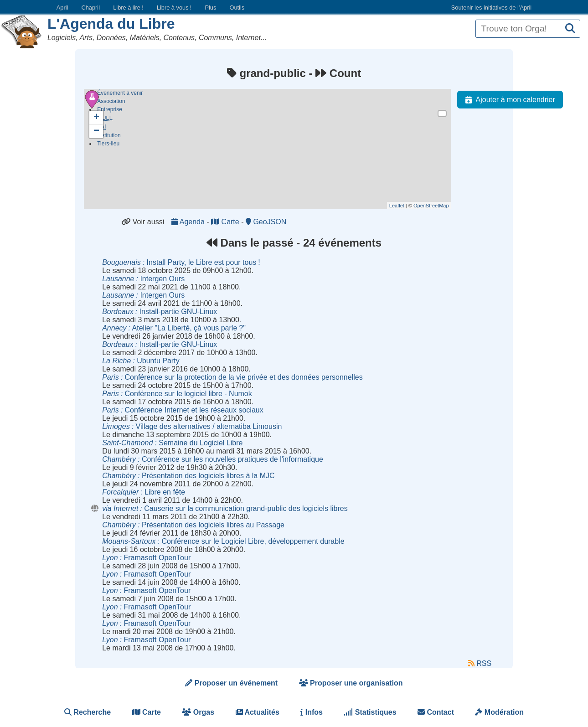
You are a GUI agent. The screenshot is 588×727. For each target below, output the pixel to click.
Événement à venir (120, 93)
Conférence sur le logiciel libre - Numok (177, 394)
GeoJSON (266, 222)
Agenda (189, 222)
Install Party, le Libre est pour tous (181, 262)
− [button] (96, 131)
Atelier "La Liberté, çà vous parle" (174, 328)
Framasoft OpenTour (146, 558)
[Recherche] (570, 29)
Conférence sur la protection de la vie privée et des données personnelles (232, 377)
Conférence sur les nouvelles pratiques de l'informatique (213, 459)
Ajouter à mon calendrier (508, 100)
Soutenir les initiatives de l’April (491, 8)
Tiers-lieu (108, 145)
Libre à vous (174, 8)
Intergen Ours (143, 279)
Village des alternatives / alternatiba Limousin (192, 426)
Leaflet (397, 206)
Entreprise (110, 109)
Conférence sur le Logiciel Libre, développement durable (223, 541)
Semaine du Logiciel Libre (172, 443)
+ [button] (96, 118)
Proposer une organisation (351, 683)
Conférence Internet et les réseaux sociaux (183, 410)
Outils (237, 8)
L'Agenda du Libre (111, 24)
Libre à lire (128, 8)
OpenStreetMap (431, 206)
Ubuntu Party (141, 361)
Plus (210, 8)
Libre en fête (144, 492)
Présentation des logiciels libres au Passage (193, 525)
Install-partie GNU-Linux (160, 312)
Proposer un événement (231, 683)
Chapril (91, 8)
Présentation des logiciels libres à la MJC (188, 476)
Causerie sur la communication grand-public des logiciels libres (225, 508)
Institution (109, 137)
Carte (226, 222)
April (62, 8)
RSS (480, 663)
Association (111, 101)
